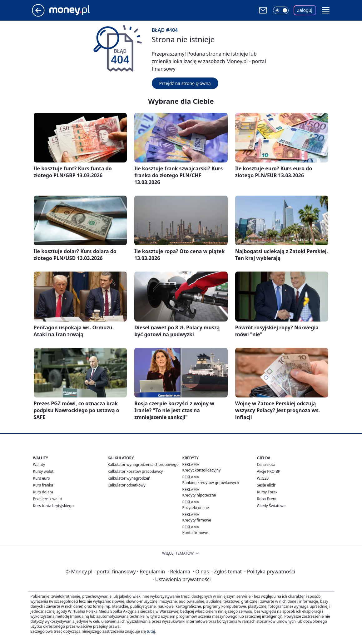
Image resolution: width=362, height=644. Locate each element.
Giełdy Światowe (271, 506)
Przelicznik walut (48, 499)
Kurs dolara (43, 492)
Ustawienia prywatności (181, 579)
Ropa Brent (267, 499)
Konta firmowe (195, 533)
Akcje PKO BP (269, 471)
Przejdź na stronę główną (185, 83)
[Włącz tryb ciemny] (281, 10)
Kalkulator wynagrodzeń (129, 478)
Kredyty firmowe (197, 520)
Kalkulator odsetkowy (127, 485)
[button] (326, 10)
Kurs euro (42, 478)
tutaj (151, 631)
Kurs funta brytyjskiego (53, 506)
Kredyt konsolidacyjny (202, 470)
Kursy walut (43, 471)
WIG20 (263, 478)
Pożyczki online (196, 508)
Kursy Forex (267, 492)
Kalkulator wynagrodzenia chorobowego (143, 464)
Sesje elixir (266, 485)
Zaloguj (305, 10)
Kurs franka (43, 485)
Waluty (39, 464)
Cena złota (266, 464)
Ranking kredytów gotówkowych (211, 483)
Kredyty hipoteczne (199, 495)
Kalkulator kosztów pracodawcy (135, 471)
